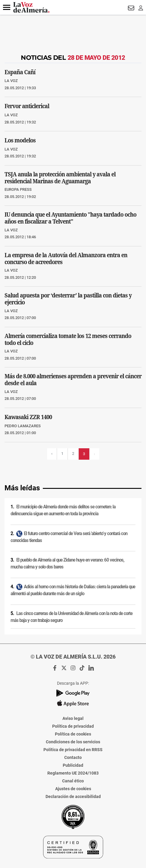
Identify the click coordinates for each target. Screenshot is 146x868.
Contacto (73, 757)
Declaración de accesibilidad (73, 796)
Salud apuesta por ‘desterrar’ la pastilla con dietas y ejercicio (68, 299)
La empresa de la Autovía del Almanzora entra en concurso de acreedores (66, 258)
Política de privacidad (73, 726)
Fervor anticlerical (27, 106)
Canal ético (73, 781)
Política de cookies (73, 734)
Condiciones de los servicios (73, 742)
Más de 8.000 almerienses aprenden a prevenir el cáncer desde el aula (73, 379)
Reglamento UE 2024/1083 (73, 773)
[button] (7, 8)
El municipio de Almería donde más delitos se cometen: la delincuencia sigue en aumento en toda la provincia (63, 510)
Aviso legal (73, 718)
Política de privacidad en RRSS (73, 750)
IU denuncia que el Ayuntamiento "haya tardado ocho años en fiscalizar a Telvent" (70, 218)
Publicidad (73, 765)
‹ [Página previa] (52, 454)
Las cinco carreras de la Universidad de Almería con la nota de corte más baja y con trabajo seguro (71, 617)
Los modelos (20, 140)
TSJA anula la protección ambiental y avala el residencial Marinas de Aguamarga (60, 178)
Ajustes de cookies (73, 789)
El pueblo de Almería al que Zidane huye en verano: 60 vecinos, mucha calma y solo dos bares (67, 563)
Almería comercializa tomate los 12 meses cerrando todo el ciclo (68, 339)
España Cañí (20, 72)
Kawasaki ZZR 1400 (28, 417)
